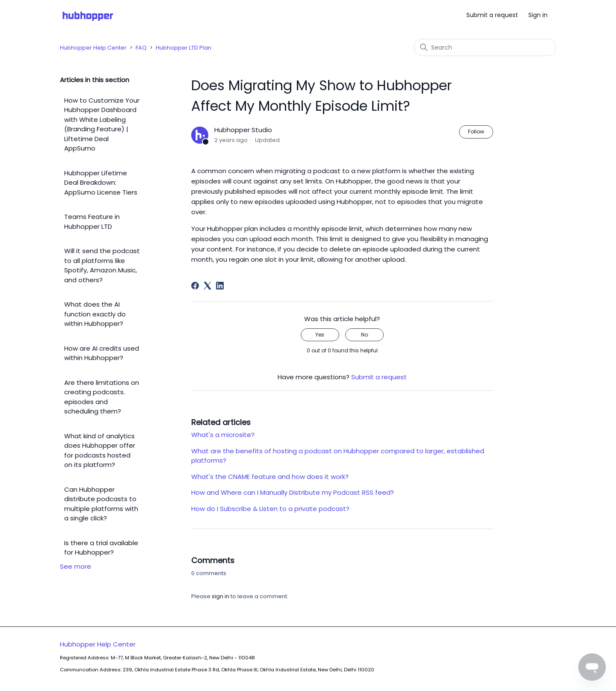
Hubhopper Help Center (93, 48)
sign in (221, 596)
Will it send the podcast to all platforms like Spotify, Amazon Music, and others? (102, 265)
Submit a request (492, 15)
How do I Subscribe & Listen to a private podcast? (270, 509)
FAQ (141, 48)
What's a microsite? (223, 435)
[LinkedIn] (220, 286)
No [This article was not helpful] (364, 335)
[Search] (485, 47)
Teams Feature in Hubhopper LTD (92, 221)
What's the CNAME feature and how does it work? (270, 477)
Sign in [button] (538, 15)
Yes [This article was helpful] (320, 335)
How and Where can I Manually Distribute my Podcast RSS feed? (293, 492)
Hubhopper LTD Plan (184, 48)
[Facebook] (195, 286)
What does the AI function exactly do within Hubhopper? (95, 314)
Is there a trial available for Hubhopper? (101, 548)
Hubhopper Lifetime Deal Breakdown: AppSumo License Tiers (101, 183)
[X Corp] (207, 286)
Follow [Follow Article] (476, 131)
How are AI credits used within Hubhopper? (102, 353)
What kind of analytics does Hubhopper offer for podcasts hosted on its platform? (100, 450)
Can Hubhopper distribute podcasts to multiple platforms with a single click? (101, 504)
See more (76, 566)
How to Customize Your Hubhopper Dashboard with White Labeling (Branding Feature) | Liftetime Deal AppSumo (102, 124)
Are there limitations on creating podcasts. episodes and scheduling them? (102, 397)
